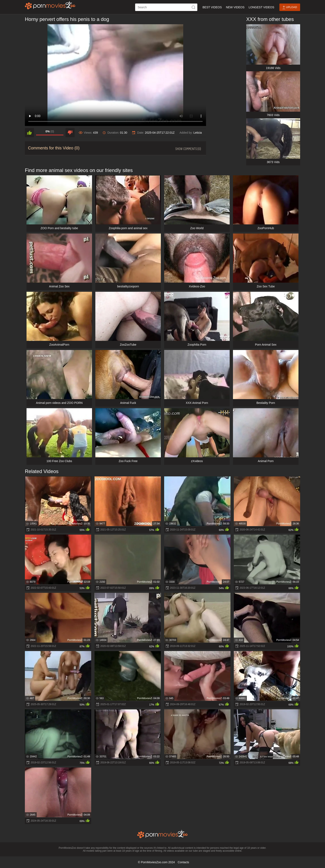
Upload (290, 7)
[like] (29, 133)
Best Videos (212, 7)
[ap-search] (166, 7)
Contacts (183, 862)
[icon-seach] (194, 7)
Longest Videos (261, 7)
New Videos (235, 7)
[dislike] (70, 133)
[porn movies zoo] (50, 5)
